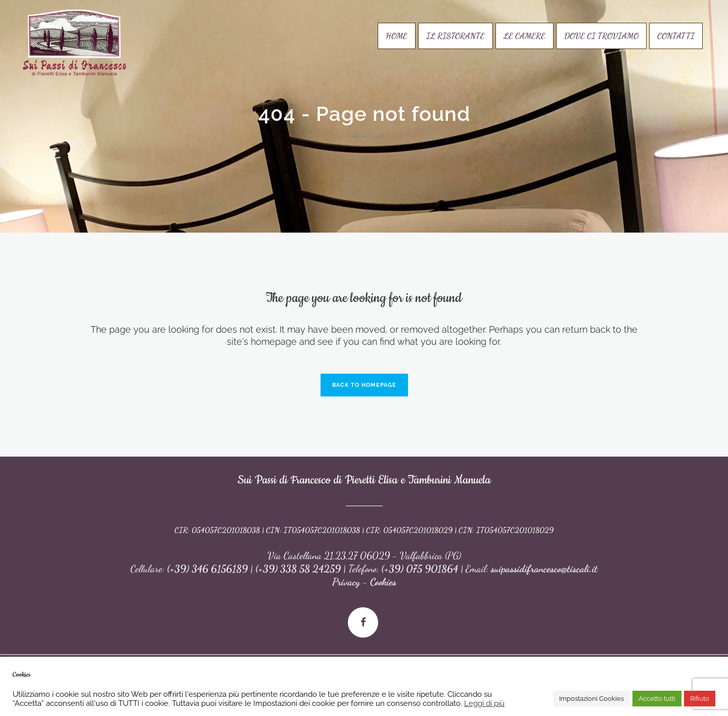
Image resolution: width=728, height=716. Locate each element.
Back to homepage (364, 385)
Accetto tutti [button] (657, 699)
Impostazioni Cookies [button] (591, 699)
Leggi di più (484, 703)
